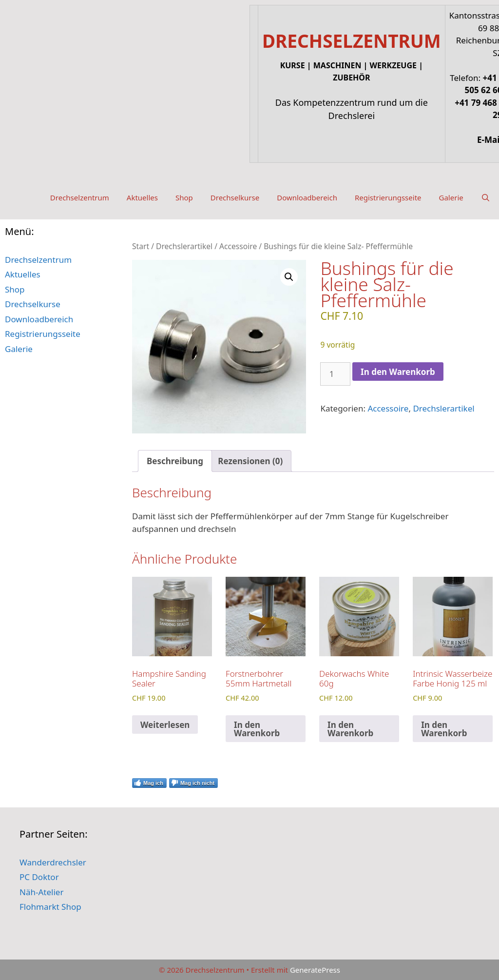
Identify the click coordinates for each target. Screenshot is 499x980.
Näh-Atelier (41, 892)
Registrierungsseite (388, 197)
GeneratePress (315, 970)
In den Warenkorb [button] (257, 729)
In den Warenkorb (398, 372)
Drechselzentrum (80, 197)
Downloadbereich (307, 197)
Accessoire (238, 246)
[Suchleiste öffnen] (486, 197)
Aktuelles (142, 197)
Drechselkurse (235, 197)
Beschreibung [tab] (175, 461)
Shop (184, 197)
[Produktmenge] (335, 374)
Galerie (451, 197)
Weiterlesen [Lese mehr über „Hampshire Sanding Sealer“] (165, 725)
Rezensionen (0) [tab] (250, 461)
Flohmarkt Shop (50, 907)
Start (141, 246)
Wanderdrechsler (53, 862)
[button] (289, 277)
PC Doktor (39, 877)
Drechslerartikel (184, 246)
